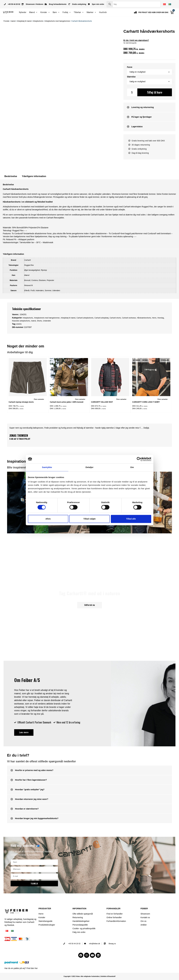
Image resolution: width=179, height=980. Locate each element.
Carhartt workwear (129, 318)
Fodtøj (67, 12)
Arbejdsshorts (38, 21)
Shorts (39, 321)
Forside (6, 21)
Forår (33, 291)
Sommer (48, 291)
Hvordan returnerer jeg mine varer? (32, 799)
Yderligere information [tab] (34, 176)
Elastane (42, 280)
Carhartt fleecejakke (55, 218)
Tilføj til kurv (155, 92)
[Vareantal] (132, 92)
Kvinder (45, 12)
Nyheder (23, 12)
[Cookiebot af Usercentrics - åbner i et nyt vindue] (139, 459)
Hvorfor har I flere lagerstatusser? (31, 780)
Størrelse (131, 77)
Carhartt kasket (97, 215)
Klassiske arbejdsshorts (21, 321)
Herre (154, 318)
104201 (19, 324)
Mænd (33, 12)
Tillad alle (131, 519)
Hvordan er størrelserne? (27, 809)
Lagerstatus (137, 127)
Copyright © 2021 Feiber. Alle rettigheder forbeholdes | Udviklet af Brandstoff (89, 976)
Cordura (35, 280)
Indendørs (40, 291)
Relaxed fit (28, 285)
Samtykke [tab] (47, 467)
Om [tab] (132, 467)
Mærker (91, 12)
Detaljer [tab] (90, 467)
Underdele (47, 321)
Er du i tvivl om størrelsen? (136, 40)
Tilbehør (79, 12)
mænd (13, 21)
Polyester (50, 280)
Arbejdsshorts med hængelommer (57, 21)
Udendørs (56, 291)
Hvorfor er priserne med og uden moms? (34, 770)
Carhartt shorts (115, 318)
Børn (56, 12)
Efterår (27, 291)
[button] (149, 107)
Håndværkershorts (144, 318)
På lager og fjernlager (142, 117)
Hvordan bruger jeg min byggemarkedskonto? (37, 818)
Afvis (48, 519)
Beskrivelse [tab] (11, 176)
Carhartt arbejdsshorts (85, 318)
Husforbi (103, 12)
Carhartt (27, 260)
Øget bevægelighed (32, 270)
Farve (130, 67)
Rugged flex (29, 265)
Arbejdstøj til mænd (24, 21)
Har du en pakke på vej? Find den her (21, 968)
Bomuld (27, 280)
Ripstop (44, 270)
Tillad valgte (89, 519)
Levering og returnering (143, 107)
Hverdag (161, 318)
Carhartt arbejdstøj (101, 318)
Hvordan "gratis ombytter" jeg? (30, 790)
